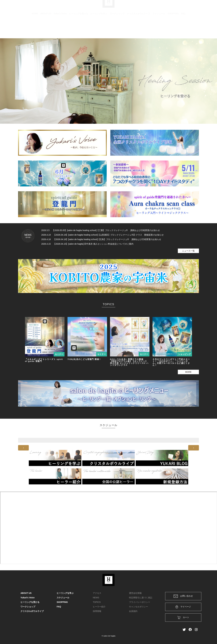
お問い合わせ (183, 596)
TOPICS (97, 602)
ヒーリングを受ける (79, 28)
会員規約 (133, 611)
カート (164, 6)
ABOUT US (46, 28)
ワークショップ (117, 28)
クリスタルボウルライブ (138, 28)
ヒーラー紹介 (99, 607)
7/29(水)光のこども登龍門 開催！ (84, 359)
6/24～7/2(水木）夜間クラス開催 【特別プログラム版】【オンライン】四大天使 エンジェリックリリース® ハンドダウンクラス (129, 362)
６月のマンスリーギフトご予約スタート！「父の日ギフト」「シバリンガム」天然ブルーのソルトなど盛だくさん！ (171, 362)
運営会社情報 (135, 593)
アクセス (97, 593)
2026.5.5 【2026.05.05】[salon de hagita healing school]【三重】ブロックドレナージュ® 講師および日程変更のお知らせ (101, 230)
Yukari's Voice (60, 28)
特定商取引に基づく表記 (141, 598)
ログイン (176, 6)
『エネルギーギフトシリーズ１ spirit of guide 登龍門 (44, 360)
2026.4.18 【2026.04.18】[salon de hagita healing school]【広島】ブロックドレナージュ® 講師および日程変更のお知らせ (101, 239)
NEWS (96, 598)
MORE (188, 372)
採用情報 (97, 611)
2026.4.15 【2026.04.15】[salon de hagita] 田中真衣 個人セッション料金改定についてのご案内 (87, 244)
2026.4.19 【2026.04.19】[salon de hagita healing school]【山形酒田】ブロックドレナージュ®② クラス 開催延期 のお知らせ (102, 235)
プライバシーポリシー (140, 602)
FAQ (183, 28)
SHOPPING (173, 28)
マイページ (183, 607)
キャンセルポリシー (138, 607)
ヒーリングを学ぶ (99, 28)
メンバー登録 (191, 6)
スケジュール (159, 28)
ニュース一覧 (188, 251)
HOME (35, 28)
